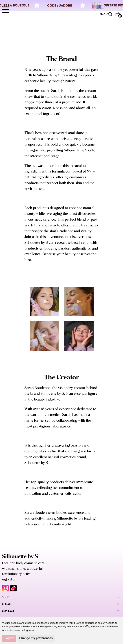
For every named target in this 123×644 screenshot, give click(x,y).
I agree (9, 638)
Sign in (104, 14)
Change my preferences (36, 638)
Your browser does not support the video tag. (45, 302)
